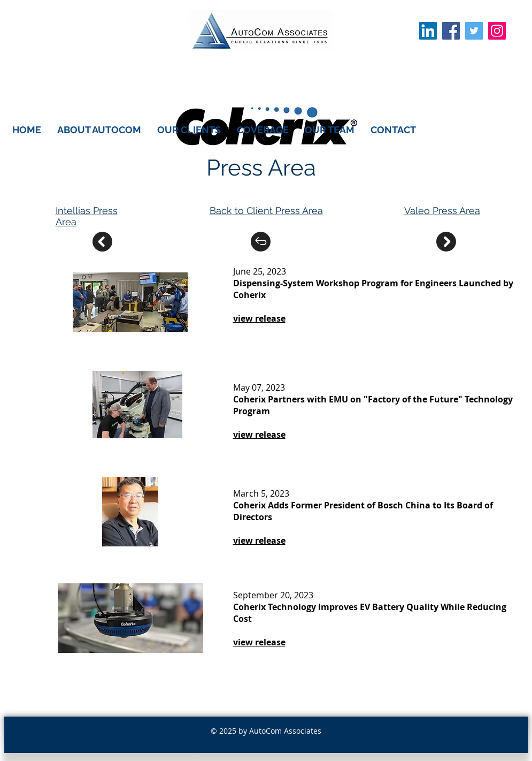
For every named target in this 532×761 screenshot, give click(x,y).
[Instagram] (497, 31)
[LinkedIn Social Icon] (428, 31)
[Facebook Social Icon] (451, 31)
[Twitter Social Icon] (474, 31)
